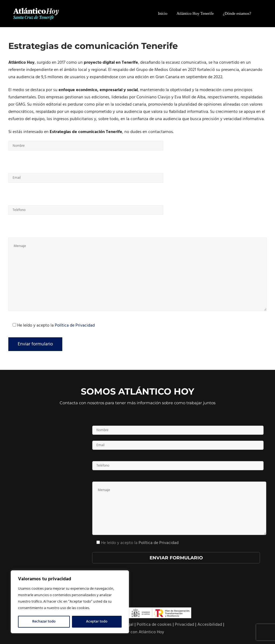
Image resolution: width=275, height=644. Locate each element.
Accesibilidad (210, 625)
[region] (70, 602)
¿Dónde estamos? (237, 13)
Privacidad (184, 625)
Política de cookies (154, 625)
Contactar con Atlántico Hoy (137, 632)
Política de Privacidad (75, 325)
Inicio (163, 13)
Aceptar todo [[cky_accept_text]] (97, 622)
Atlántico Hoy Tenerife (195, 13)
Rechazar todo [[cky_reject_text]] (44, 622)
